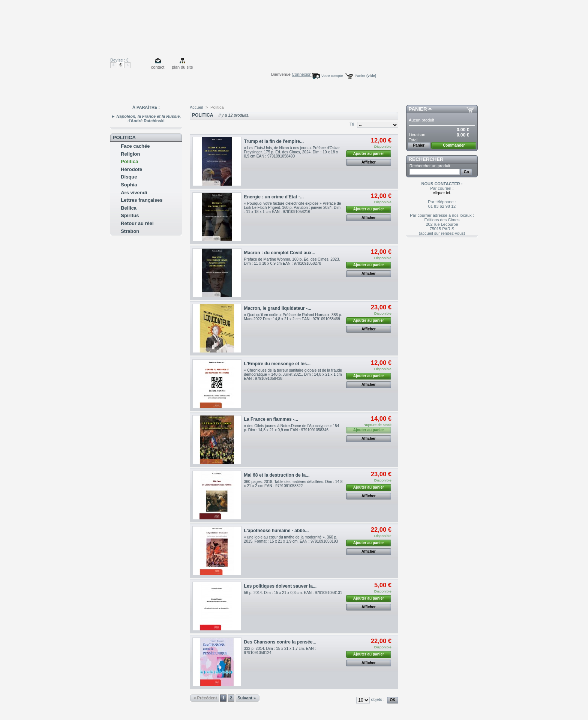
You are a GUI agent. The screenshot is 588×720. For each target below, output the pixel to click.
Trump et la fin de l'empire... (274, 141)
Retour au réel (137, 223)
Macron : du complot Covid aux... (280, 253)
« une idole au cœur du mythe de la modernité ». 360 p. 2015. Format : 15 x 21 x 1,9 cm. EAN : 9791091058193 (291, 539)
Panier (366, 76)
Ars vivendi (134, 193)
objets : (378, 699)
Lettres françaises (142, 200)
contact (158, 67)
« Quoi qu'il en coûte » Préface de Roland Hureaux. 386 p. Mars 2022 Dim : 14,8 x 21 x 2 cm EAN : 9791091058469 (293, 317)
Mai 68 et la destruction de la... (277, 475)
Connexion (302, 74)
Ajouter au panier (369, 154)
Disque (129, 177)
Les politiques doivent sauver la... (280, 586)
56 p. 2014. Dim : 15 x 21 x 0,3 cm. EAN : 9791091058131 (293, 593)
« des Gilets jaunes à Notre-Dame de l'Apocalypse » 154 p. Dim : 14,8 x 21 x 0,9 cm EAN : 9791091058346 (292, 428)
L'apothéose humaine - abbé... (277, 531)
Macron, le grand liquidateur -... (278, 308)
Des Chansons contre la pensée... (280, 642)
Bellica (129, 208)
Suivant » (247, 698)
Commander (454, 145)
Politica (129, 161)
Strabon (130, 231)
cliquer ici (441, 193)
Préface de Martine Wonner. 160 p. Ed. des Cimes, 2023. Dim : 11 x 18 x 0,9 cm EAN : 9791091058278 (292, 261)
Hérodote (131, 169)
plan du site (182, 67)
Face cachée (135, 146)
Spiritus (130, 215)
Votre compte (332, 76)
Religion (130, 154)
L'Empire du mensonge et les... (277, 364)
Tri (352, 124)
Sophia (129, 185)
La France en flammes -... (271, 419)
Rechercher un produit (430, 166)
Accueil (196, 107)
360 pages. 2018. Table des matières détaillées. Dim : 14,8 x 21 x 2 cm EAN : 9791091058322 (293, 484)
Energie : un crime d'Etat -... (274, 197)
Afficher (369, 162)
